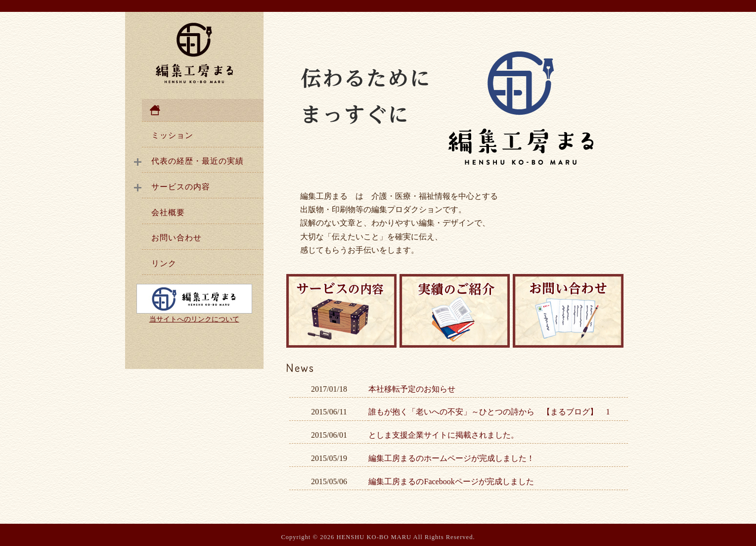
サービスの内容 (181, 187)
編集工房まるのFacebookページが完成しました (451, 481)
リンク (164, 263)
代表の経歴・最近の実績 (198, 161)
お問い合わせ (177, 238)
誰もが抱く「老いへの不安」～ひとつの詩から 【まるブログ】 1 (489, 412)
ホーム (203, 110)
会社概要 (168, 212)
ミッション (172, 135)
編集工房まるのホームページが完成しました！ (451, 458)
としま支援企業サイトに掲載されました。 (444, 435)
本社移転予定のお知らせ (412, 389)
